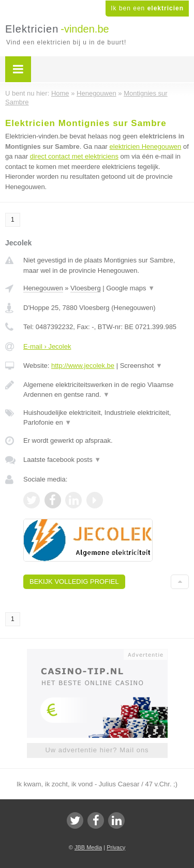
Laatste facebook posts (62, 460)
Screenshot (141, 366)
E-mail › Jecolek (47, 346)
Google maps (130, 288)
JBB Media (88, 847)
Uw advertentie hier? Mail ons (97, 750)
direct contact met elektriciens (74, 156)
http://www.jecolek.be (83, 366)
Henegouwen (43, 288)
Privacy (116, 847)
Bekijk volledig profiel (74, 582)
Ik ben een (147, 8)
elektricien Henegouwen (146, 146)
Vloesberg (86, 288)
